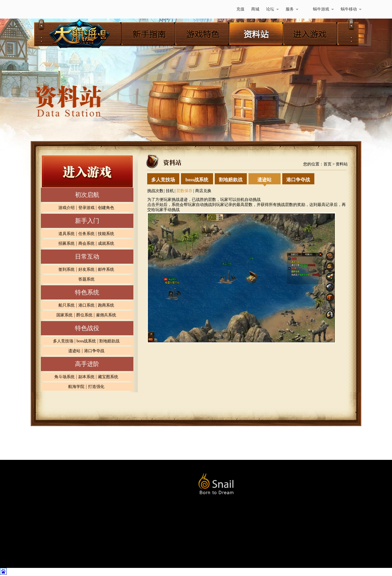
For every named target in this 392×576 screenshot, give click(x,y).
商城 (255, 9)
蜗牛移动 (351, 9)
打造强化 (96, 387)
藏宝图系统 (108, 377)
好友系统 (86, 269)
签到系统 (67, 269)
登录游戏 (86, 208)
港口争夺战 (94, 351)
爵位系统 (84, 315)
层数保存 (184, 191)
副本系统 (86, 377)
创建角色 (106, 208)
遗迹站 (74, 351)
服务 (292, 9)
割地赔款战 (109, 341)
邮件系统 (106, 269)
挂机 (170, 191)
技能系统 (106, 234)
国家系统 (64, 315)
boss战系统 (86, 341)
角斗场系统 (64, 377)
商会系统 (86, 243)
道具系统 (67, 234)
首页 (328, 164)
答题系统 (86, 279)
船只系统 (67, 305)
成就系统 (106, 243)
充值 (240, 9)
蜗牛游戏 (46, 9)
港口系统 (86, 305)
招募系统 (67, 243)
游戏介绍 (67, 208)
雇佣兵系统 (106, 315)
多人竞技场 (63, 341)
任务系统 (86, 234)
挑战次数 (155, 191)
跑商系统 (106, 305)
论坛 (272, 9)
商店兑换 (203, 191)
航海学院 (76, 387)
